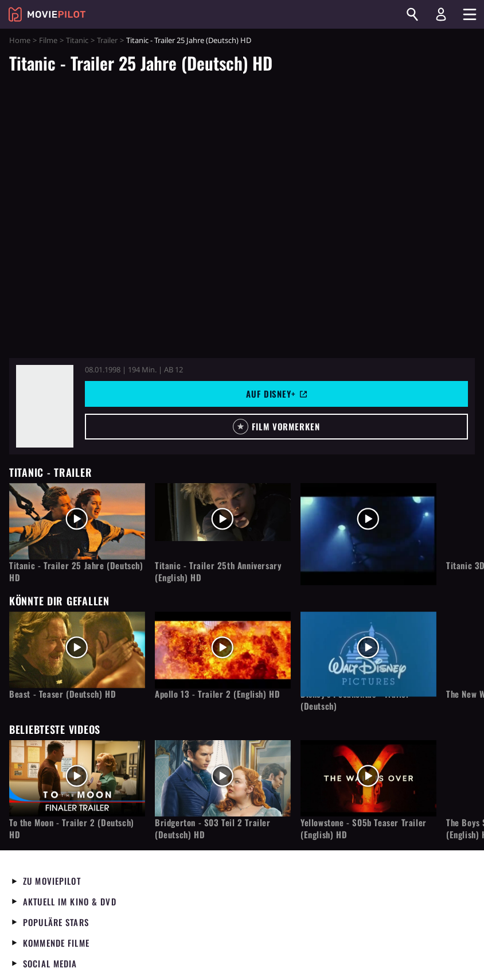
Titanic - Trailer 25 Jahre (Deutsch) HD (76, 571)
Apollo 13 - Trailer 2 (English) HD (217, 694)
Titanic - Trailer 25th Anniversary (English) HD (218, 571)
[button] (276, 427)
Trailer (107, 40)
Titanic (77, 40)
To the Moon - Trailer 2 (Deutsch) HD (72, 829)
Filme (48, 40)
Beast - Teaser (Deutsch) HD (63, 694)
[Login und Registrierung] (441, 14)
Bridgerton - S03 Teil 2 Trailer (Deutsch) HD (213, 829)
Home (20, 40)
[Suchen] (412, 14)
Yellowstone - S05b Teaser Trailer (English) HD (364, 829)
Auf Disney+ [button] (276, 394)
